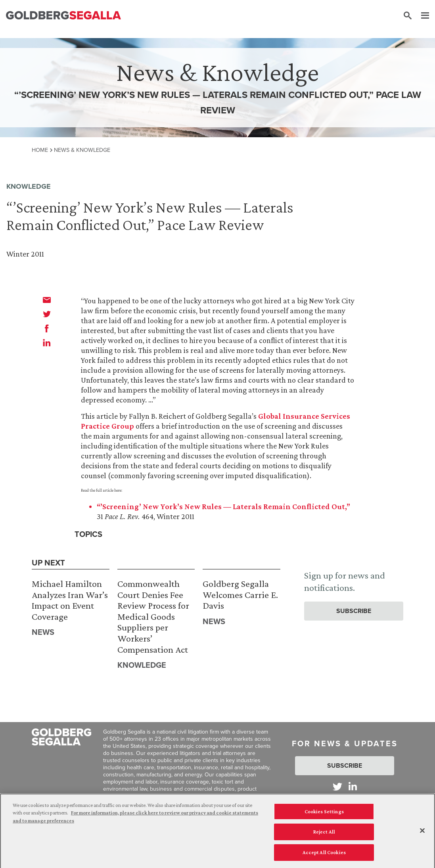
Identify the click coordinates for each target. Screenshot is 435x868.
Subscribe (354, 611)
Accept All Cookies (324, 856)
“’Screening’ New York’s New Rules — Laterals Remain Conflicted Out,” (223, 506)
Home (40, 150)
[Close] (422, 834)
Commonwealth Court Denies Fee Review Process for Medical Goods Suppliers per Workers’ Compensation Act (153, 616)
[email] (47, 300)
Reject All (324, 835)
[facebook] (47, 328)
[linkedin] (47, 343)
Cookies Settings (324, 815)
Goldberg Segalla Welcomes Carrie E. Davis (240, 594)
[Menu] (421, 16)
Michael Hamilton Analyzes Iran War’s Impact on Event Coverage (70, 600)
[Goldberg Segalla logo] (63, 16)
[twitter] (47, 314)
